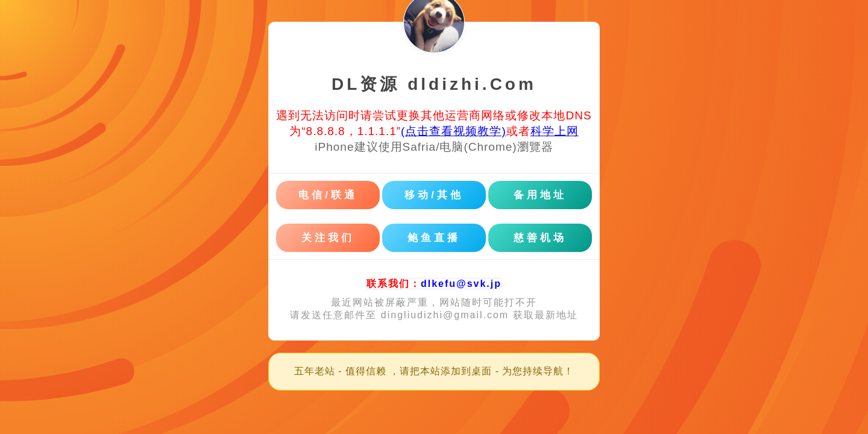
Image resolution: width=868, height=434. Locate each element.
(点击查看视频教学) (454, 131)
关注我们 (328, 238)
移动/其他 (434, 195)
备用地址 (540, 195)
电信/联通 (328, 195)
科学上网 (555, 131)
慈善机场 (540, 238)
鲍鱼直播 (434, 238)
